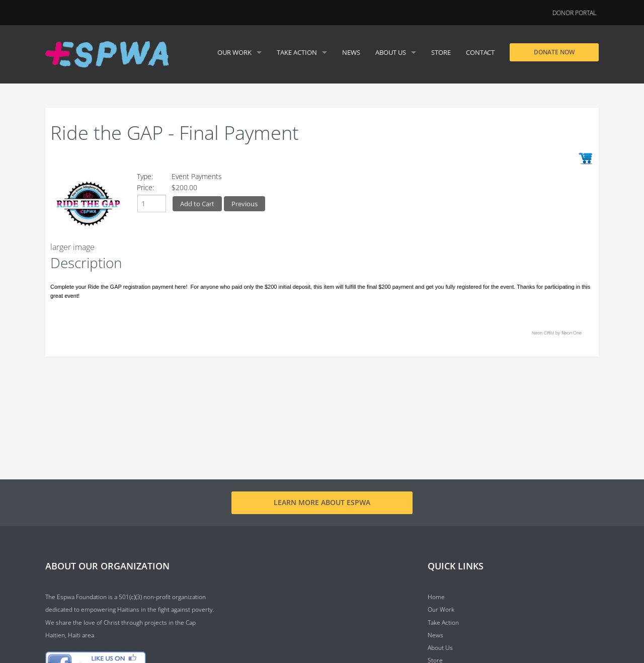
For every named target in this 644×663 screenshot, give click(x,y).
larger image (72, 247)
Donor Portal (574, 13)
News (351, 52)
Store (441, 52)
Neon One (572, 333)
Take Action (297, 52)
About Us (391, 52)
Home (436, 597)
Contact (480, 52)
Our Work (234, 52)
